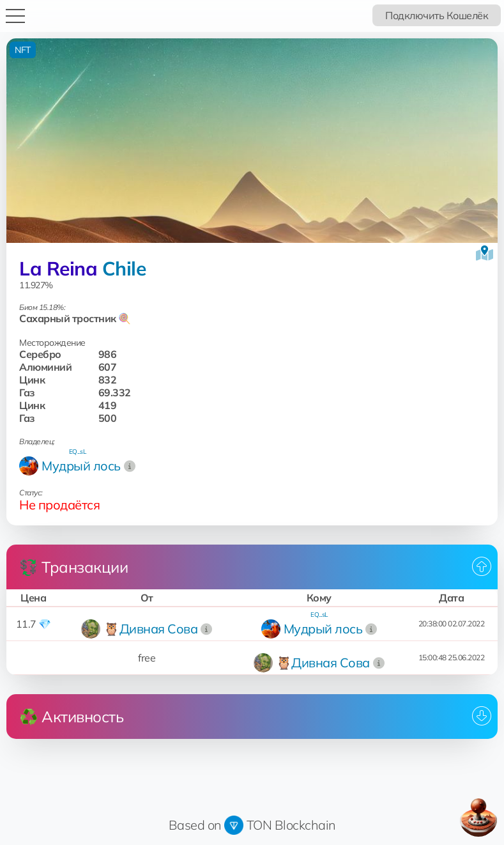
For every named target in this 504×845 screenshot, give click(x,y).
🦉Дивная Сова (150, 629)
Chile (124, 268)
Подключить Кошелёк (437, 15)
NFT (23, 50)
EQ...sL (78, 452)
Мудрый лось (81, 466)
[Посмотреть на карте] (485, 253)
